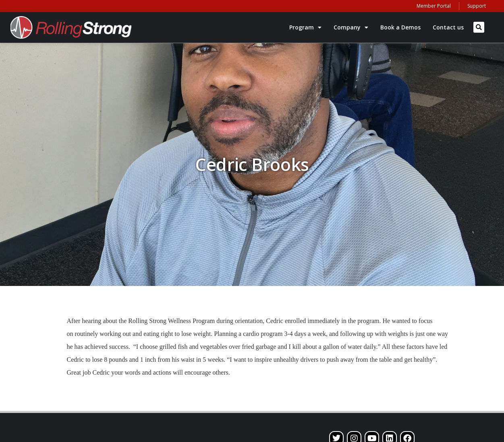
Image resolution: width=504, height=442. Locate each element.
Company (351, 27)
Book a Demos (400, 27)
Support (477, 6)
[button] (479, 27)
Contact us (448, 27)
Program (305, 27)
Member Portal (434, 6)
